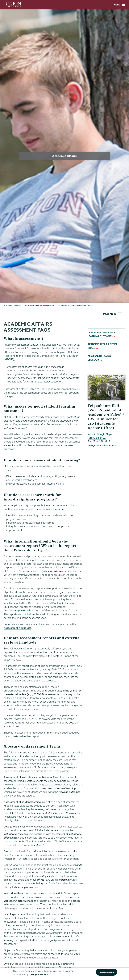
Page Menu (112, 314)
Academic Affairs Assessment (40, 306)
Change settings (38, 975)
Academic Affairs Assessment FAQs (76, 306)
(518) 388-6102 (97, 438)
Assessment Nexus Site (17, 628)
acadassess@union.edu (57, 571)
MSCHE (9, 359)
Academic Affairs (12, 306)
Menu (119, 4)
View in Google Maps (100, 434)
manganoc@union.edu (102, 445)
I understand (107, 972)
